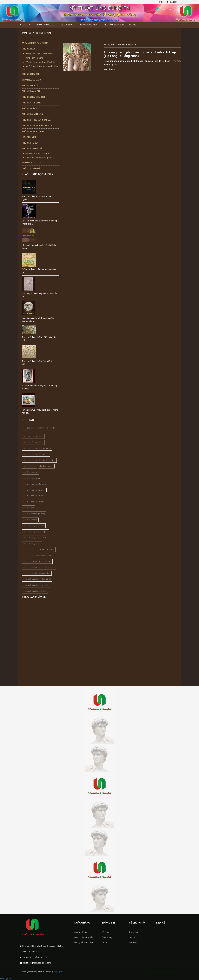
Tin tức (105, 942)
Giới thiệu (133, 942)
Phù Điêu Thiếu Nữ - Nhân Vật (37, 120)
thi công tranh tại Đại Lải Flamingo (37, 555)
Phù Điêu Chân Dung (32, 114)
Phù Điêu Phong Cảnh (33, 131)
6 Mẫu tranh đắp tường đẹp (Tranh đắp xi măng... (40, 387)
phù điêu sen (29, 508)
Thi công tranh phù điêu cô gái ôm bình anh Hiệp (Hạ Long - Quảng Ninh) (140, 54)
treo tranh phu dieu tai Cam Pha (36, 585)
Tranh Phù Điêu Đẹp (46, 25)
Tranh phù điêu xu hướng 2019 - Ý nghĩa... (37, 198)
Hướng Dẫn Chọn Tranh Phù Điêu (40, 54)
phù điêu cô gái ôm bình (33, 442)
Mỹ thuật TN (5, 979)
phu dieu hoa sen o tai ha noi (35, 484)
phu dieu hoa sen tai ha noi (34, 490)
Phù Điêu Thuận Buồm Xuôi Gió (38, 126)
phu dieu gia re (29, 466)
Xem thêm (109, 69)
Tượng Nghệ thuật (89, 25)
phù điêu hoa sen (30, 472)
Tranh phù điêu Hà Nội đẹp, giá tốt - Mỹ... (38, 363)
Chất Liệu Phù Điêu (40, 168)
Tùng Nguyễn (59, 972)
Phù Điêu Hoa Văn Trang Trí (37, 154)
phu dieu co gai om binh (33, 436)
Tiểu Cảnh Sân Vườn (114, 25)
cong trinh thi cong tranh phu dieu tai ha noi (39, 429)
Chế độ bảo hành (82, 932)
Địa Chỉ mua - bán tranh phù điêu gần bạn (40, 68)
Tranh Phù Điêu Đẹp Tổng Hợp (39, 158)
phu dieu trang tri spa (32, 543)
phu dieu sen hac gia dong (34, 514)
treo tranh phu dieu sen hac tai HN (37, 579)
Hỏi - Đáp (106, 932)
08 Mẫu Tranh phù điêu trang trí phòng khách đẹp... (39, 222)
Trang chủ (25, 25)
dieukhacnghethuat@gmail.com (37, 963)
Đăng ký (174, 2)
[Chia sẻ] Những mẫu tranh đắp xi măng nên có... (40, 411)
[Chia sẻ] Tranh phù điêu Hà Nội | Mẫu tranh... (39, 247)
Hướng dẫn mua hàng (84, 942)
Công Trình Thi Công (34, 58)
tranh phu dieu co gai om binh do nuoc (39, 567)
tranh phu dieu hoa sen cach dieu (37, 573)
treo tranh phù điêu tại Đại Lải (35, 591)
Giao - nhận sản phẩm (84, 937)
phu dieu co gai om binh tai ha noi (37, 448)
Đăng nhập (164, 2)
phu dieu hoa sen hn (32, 478)
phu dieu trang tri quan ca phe (35, 532)
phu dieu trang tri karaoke (34, 526)
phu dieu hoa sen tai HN (33, 496)
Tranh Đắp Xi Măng (32, 80)
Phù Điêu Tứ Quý (30, 143)
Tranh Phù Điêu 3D (31, 163)
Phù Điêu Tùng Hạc (32, 103)
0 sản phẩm (167, 10)
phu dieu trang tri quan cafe (35, 537)
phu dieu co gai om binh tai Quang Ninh (39, 460)
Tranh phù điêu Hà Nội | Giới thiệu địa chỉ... (39, 339)
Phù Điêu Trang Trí (40, 148)
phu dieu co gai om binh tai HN (36, 454)
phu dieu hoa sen (46, 466)
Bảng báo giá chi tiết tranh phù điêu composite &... (38, 320)
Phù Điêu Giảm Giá (31, 91)
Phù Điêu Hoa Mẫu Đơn (33, 97)
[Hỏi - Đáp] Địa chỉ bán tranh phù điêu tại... (39, 271)
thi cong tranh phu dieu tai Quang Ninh (39, 549)
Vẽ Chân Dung (68, 25)
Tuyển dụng (107, 937)
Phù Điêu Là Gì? (40, 49)
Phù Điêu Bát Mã (30, 108)
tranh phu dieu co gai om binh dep (37, 561)
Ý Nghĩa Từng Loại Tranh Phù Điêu (40, 62)
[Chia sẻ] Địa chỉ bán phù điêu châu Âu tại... (40, 295)
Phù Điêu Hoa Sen (31, 74)
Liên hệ (133, 25)
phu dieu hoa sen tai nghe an (35, 502)
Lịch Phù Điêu (29, 137)
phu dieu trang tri (30, 520)
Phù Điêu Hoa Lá (30, 86)
